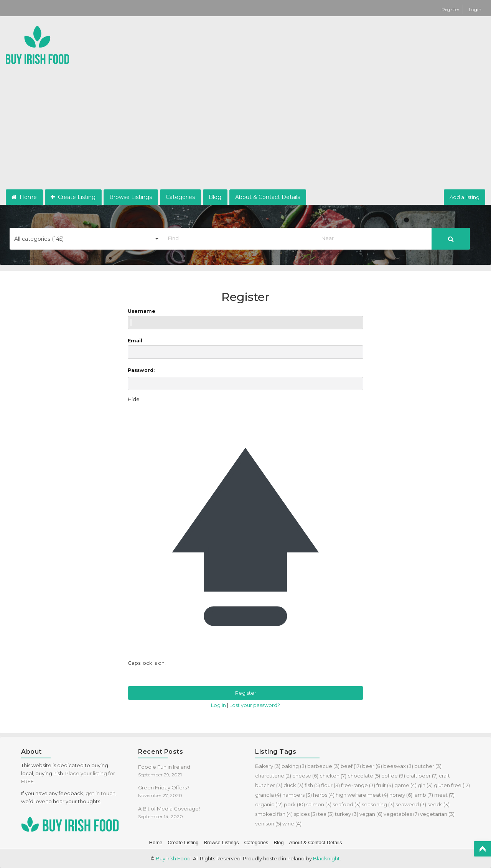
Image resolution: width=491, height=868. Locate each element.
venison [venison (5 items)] (268, 824)
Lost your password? (255, 705)
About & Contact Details (268, 197)
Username (245, 319)
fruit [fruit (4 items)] (385, 785)
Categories (180, 197)
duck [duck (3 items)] (293, 785)
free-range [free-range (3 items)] (358, 785)
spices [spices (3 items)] (305, 814)
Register (451, 9)
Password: (141, 370)
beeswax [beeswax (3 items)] (398, 766)
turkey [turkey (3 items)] (347, 814)
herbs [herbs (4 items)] (324, 795)
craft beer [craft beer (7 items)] (422, 776)
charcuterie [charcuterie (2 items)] (273, 776)
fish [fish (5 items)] (312, 785)
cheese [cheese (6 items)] (305, 776)
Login (475, 9)
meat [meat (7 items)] (444, 795)
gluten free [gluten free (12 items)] (452, 785)
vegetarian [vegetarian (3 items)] (437, 814)
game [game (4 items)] (405, 785)
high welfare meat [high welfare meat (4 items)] (362, 795)
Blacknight (326, 858)
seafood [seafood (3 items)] (347, 804)
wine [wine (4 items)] (292, 824)
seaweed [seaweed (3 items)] (411, 804)
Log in (218, 705)
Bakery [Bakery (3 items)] (268, 766)
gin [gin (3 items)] (425, 785)
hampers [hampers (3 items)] (297, 795)
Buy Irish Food (173, 858)
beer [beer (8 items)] (372, 766)
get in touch (101, 793)
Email (245, 348)
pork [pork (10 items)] (294, 804)
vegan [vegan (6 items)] (371, 814)
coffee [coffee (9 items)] (393, 776)
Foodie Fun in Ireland (164, 767)
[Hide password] (134, 399)
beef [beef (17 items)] (351, 766)
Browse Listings (131, 197)
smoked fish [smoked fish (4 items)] (274, 814)
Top (482, 849)
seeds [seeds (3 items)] (438, 804)
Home (24, 197)
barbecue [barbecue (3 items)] (323, 766)
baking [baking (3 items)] (294, 766)
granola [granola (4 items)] (268, 795)
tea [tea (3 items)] (326, 814)
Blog (215, 197)
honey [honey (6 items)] (401, 795)
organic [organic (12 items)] (269, 804)
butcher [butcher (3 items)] (428, 766)
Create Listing (73, 197)
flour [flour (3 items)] (330, 785)
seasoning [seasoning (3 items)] (378, 804)
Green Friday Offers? (164, 787)
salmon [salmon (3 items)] (319, 804)
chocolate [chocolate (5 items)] (364, 776)
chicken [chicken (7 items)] (333, 776)
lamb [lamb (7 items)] (423, 795)
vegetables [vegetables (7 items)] (401, 814)
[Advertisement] (245, 132)
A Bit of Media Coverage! (169, 809)
